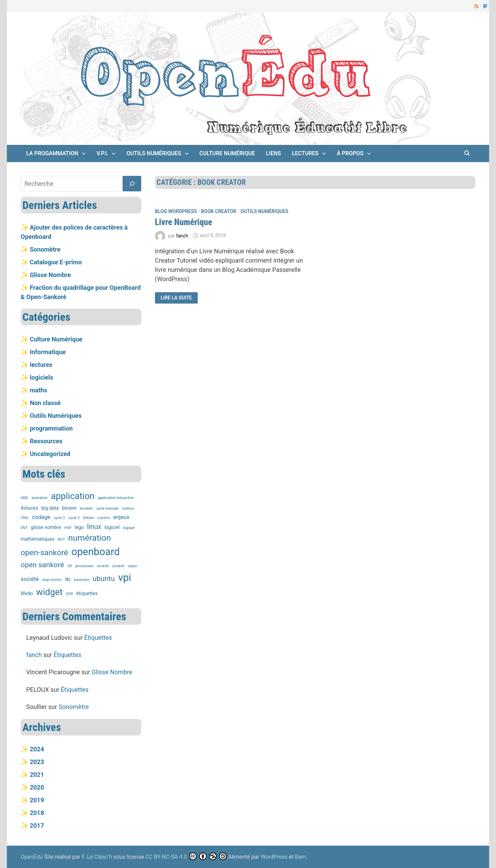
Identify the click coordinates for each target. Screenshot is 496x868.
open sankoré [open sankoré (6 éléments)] (42, 565)
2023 (37, 762)
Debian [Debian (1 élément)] (89, 518)
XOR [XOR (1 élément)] (69, 594)
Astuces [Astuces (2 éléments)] (29, 508)
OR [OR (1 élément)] (70, 566)
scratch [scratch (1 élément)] (118, 566)
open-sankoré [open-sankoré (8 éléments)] (44, 553)
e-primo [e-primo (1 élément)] (104, 518)
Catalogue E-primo (56, 262)
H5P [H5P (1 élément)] (68, 528)
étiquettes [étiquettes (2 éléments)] (87, 593)
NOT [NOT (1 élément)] (61, 539)
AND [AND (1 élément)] (24, 498)
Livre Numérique (184, 222)
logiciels (41, 377)
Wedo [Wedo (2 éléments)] (27, 593)
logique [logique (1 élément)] (129, 528)
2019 (37, 800)
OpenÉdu (32, 857)
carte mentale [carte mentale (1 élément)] (107, 509)
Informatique (48, 352)
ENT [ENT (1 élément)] (24, 528)
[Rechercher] (132, 184)
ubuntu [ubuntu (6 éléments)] (104, 579)
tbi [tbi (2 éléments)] (68, 579)
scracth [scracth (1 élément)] (103, 566)
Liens (273, 153)
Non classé (45, 403)
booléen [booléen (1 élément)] (86, 509)
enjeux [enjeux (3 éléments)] (121, 517)
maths (38, 390)
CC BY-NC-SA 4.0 (166, 857)
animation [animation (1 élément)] (39, 498)
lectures (305, 153)
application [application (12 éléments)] (73, 496)
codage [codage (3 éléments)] (41, 517)
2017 (37, 825)
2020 (37, 787)
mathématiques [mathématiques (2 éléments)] (38, 539)
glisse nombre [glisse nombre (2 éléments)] (46, 527)
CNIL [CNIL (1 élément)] (25, 518)
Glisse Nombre (50, 275)
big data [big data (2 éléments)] (50, 508)
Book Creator (219, 211)
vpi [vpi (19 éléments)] (125, 578)
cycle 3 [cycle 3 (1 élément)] (74, 518)
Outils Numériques (154, 153)
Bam (301, 857)
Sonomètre (45, 249)
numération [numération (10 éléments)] (90, 538)
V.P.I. (102, 153)
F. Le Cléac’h (97, 857)
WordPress (274, 857)
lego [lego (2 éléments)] (79, 527)
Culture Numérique (227, 153)
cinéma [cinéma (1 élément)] (128, 509)
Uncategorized (50, 454)
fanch (182, 235)
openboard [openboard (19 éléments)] (95, 552)
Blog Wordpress (176, 211)
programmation (51, 428)
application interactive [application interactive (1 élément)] (116, 498)
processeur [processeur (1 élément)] (85, 566)
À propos (350, 153)
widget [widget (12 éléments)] (49, 592)
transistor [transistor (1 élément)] (81, 580)
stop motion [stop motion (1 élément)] (52, 580)
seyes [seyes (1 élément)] (132, 566)
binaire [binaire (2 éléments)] (69, 508)
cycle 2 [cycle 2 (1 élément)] (59, 518)
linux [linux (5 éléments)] (94, 527)
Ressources (46, 441)
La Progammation (52, 153)
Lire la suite (176, 297)
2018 (37, 813)
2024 (37, 749)
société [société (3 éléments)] (30, 579)
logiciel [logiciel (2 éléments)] (112, 527)
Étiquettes (98, 638)
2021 (37, 775)
